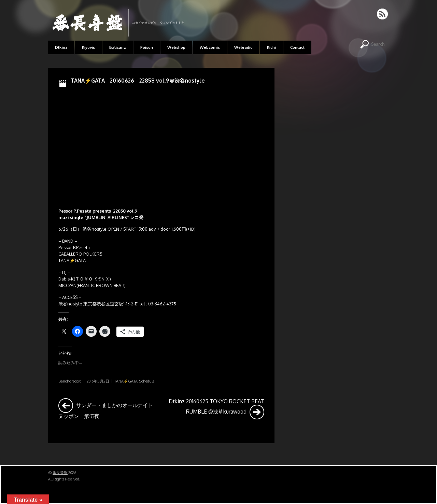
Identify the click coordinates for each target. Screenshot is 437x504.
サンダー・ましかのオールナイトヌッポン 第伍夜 (106, 409)
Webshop (176, 47)
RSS (383, 14)
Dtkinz (61, 47)
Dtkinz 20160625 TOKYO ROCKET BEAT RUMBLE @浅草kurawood (216, 409)
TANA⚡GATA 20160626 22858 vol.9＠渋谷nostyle (138, 81)
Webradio (243, 47)
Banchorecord (70, 381)
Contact (297, 47)
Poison (147, 47)
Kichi (271, 47)
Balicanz (118, 47)
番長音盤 (60, 473)
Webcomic (210, 47)
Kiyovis (88, 47)
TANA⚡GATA (126, 381)
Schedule (147, 381)
